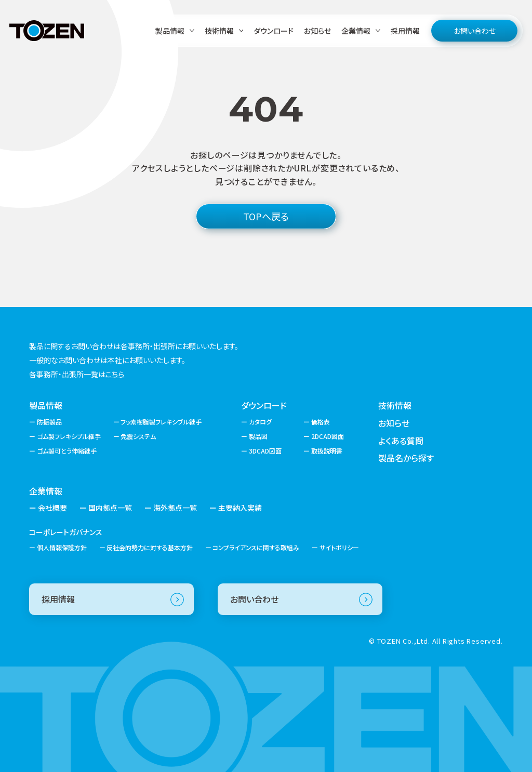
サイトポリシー (339, 547)
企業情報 (46, 491)
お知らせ (317, 31)
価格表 (321, 422)
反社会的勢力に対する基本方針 (150, 547)
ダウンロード (274, 31)
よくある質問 (401, 441)
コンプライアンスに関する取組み (256, 547)
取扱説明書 (327, 451)
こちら (115, 374)
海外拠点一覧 (175, 508)
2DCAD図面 (328, 436)
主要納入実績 (240, 508)
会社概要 (52, 508)
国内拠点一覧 (110, 508)
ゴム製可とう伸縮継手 (67, 451)
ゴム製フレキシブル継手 (69, 436)
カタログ (260, 422)
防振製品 (49, 422)
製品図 (258, 436)
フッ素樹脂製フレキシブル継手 (161, 422)
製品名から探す (406, 458)
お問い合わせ (475, 31)
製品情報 (46, 405)
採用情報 (405, 31)
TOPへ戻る (266, 216)
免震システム (138, 436)
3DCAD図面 (265, 451)
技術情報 (395, 405)
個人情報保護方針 (62, 547)
